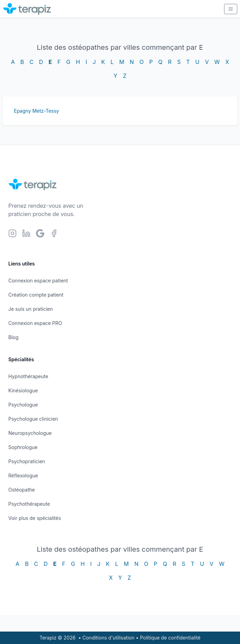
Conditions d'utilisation (108, 638)
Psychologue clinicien (33, 419)
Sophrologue (23, 447)
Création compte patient (36, 295)
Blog (13, 337)
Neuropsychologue (30, 433)
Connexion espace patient (38, 281)
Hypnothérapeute (28, 376)
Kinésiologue (23, 390)
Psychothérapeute (29, 504)
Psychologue (23, 405)
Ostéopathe (22, 490)
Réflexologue (23, 475)
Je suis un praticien (30, 309)
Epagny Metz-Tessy (36, 111)
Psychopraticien (27, 461)
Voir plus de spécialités (35, 518)
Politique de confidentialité (170, 638)
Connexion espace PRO (35, 323)
